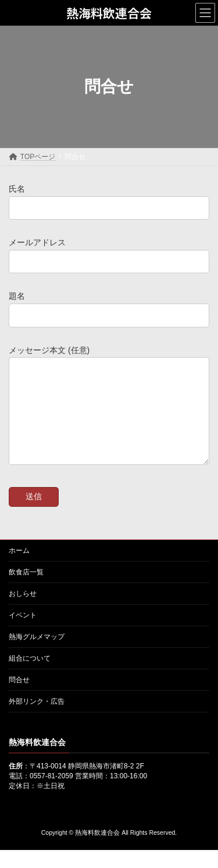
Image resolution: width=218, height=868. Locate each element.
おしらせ (23, 611)
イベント (23, 633)
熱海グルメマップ (37, 654)
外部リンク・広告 (37, 719)
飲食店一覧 (26, 590)
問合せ (19, 697)
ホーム (19, 568)
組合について (30, 676)
